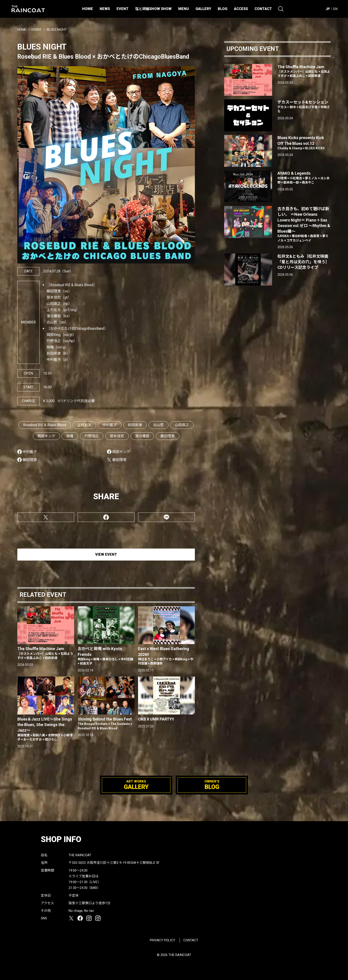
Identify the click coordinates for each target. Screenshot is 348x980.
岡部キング (46, 436)
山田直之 (182, 425)
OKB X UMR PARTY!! (156, 719)
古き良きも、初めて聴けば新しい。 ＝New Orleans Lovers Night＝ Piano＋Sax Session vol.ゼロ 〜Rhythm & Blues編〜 (304, 225)
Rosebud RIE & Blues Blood (45, 425)
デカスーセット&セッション (304, 107)
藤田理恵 (168, 436)
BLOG (222, 9)
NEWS (105, 9)
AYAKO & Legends (304, 178)
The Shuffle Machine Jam (46, 653)
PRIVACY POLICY (162, 940)
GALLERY (203, 9)
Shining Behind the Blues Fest (106, 724)
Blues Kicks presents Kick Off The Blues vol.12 (304, 143)
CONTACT (263, 9)
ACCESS (241, 9)
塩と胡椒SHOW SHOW (153, 9)
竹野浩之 (92, 436)
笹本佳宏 (117, 436)
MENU (184, 9)
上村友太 (84, 425)
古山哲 (158, 425)
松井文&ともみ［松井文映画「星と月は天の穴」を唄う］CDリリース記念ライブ (303, 262)
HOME (88, 9)
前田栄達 (135, 425)
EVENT (123, 9)
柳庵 (70, 436)
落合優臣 (142, 436)
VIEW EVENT (106, 554)
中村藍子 (110, 425)
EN (335, 9)
